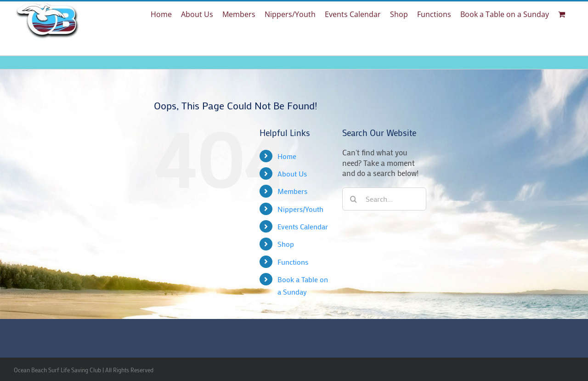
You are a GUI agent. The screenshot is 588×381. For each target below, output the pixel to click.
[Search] (354, 199)
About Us (292, 173)
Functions (293, 262)
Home (287, 156)
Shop (286, 244)
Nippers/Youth (300, 209)
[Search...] (384, 199)
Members (292, 191)
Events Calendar (303, 226)
